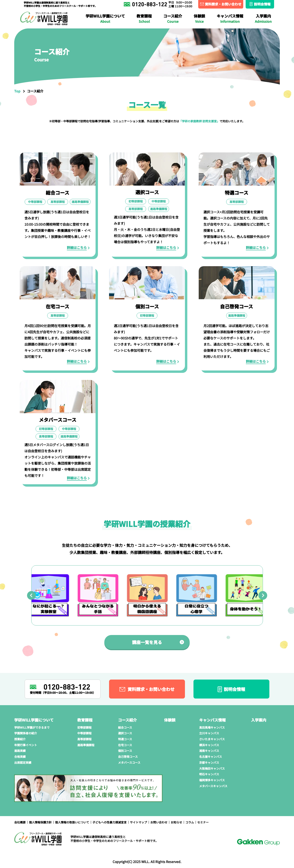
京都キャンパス (209, 762)
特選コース (125, 739)
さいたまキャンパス (129, 9)
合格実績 (243, 9)
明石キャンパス (209, 774)
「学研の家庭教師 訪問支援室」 (199, 121)
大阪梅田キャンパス (79, 17)
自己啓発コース (128, 756)
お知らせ (176, 822)
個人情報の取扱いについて (72, 822)
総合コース (125, 727)
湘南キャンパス (216, 9)
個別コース (125, 751)
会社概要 (20, 822)
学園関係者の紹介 (97, 9)
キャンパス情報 (230, 18)
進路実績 (212, 9)
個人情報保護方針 (40, 822)
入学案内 (263, 18)
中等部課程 (84, 733)
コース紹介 (173, 18)
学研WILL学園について (105, 18)
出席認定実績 (23, 762)
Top (17, 91)
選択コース (125, 733)
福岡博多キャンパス (212, 780)
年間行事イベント (174, 9)
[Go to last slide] (31, 595)
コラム (190, 822)
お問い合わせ (159, 822)
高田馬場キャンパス (37, 9)
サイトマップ (138, 822)
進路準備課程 (135, 17)
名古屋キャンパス (260, 9)
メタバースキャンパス (213, 786)
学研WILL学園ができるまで (44, 9)
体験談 (199, 18)
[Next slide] (263, 595)
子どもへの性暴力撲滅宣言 (110, 822)
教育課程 (144, 18)
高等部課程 (84, 739)
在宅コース (132, 17)
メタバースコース (248, 17)
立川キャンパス (83, 9)
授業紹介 (136, 9)
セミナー (203, 822)
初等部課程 (84, 727)
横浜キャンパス (175, 9)
